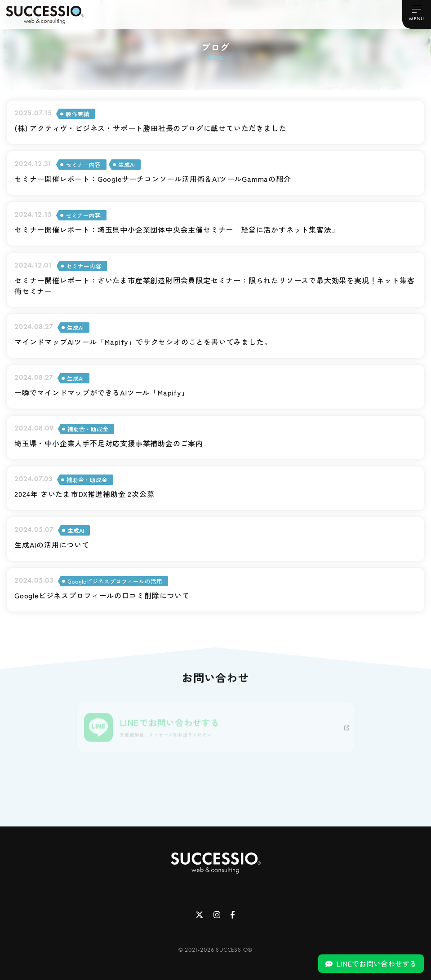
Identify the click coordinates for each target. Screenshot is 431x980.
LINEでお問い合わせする (376, 963)
